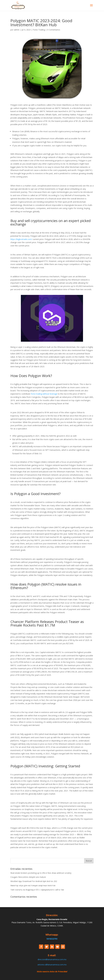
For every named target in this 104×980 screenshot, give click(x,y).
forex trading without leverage (44, 394)
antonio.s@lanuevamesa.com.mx (52, 965)
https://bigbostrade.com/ (21, 239)
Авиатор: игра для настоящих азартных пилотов (33, 885)
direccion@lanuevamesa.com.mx (52, 959)
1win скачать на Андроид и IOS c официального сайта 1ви (37, 890)
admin (17, 30)
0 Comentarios (54, 30)
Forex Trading (39, 30)
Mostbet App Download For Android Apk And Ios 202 (34, 881)
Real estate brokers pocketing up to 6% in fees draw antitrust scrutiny (41, 873)
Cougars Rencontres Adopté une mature (28, 877)
